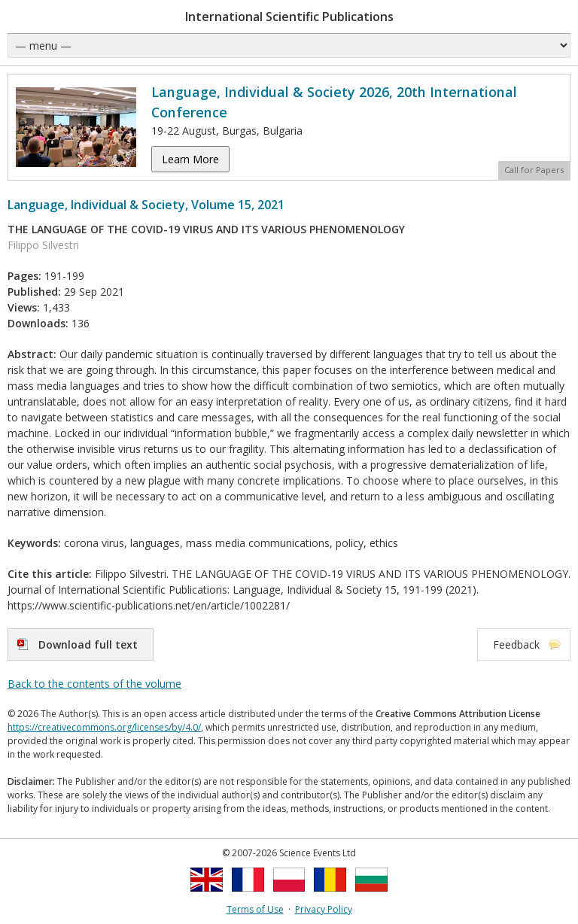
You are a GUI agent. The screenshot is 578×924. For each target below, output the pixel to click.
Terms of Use (255, 909)
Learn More (190, 159)
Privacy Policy (324, 909)
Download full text (88, 644)
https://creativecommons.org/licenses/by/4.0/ (104, 727)
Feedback (516, 644)
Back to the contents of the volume (94, 684)
